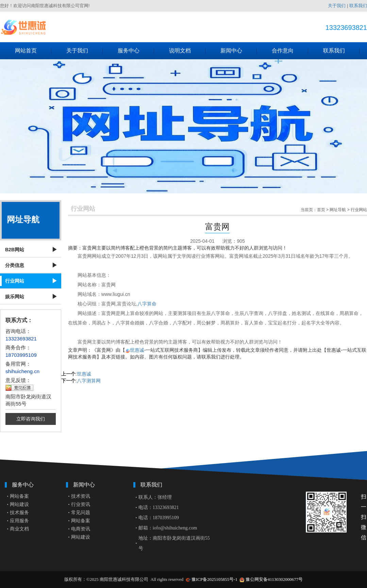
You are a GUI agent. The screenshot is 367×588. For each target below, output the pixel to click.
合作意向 (290, 51)
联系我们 (358, 6)
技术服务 (19, 513)
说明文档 (187, 51)
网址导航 (338, 210)
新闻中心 (239, 51)
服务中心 (136, 51)
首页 (321, 210)
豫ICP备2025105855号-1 (214, 579)
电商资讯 (81, 529)
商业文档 (19, 529)
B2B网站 (15, 250)
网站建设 (19, 504)
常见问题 (81, 513)
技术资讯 (81, 496)
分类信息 (15, 265)
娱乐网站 (15, 297)
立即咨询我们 (31, 419)
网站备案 (19, 496)
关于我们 (337, 6)
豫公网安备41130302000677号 (274, 579)
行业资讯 (81, 504)
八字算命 (147, 304)
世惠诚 (137, 350)
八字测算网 (89, 381)
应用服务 (19, 521)
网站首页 (33, 51)
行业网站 (15, 281)
